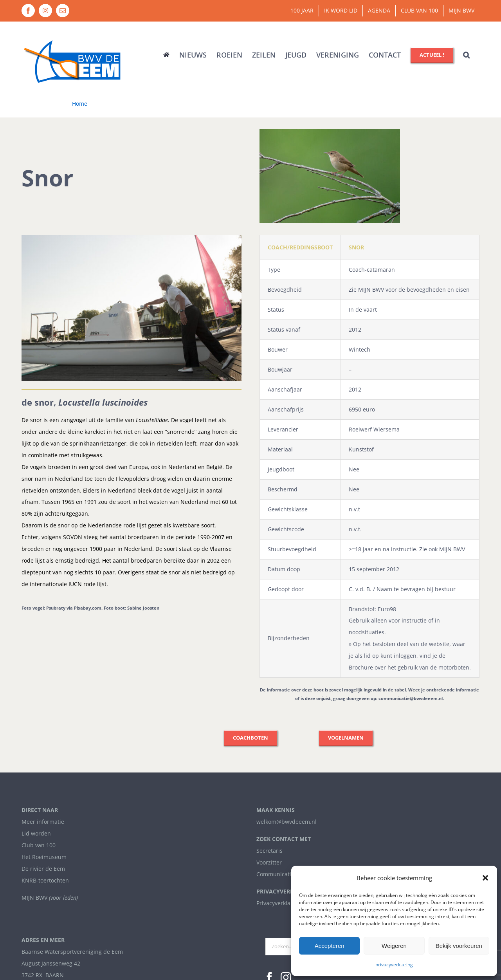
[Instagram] (286, 801)
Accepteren (330, 946)
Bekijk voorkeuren (459, 946)
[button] (485, 878)
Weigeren (394, 946)
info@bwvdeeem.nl (47, 822)
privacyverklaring (394, 965)
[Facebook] (269, 801)
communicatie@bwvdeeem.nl (411, 698)
